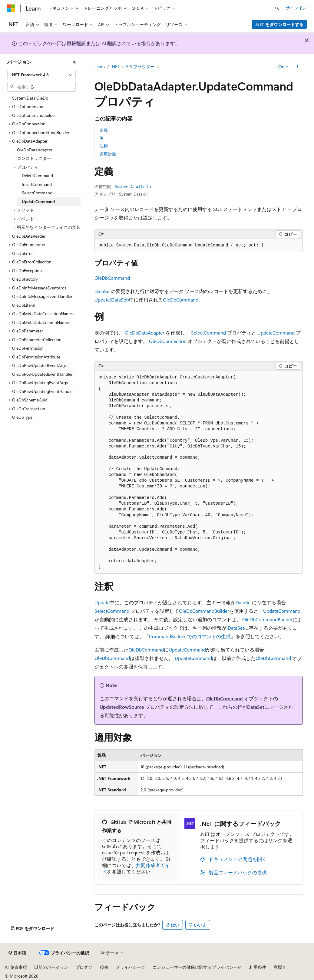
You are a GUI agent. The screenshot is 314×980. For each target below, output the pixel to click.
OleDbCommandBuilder (204, 611)
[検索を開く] (277, 8)
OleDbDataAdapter (145, 333)
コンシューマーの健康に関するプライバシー (195, 967)
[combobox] (41, 75)
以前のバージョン (51, 967)
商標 (278, 967)
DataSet (103, 291)
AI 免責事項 (16, 967)
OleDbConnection (168, 341)
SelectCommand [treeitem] (37, 193)
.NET (115, 66)
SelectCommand (208, 333)
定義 (104, 130)
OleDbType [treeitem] (22, 417)
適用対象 (108, 154)
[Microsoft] (11, 8)
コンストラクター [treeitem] (34, 158)
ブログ (82, 967)
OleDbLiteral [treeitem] (24, 305)
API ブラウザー (140, 66)
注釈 (104, 146)
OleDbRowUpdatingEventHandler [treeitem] (43, 391)
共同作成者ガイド (136, 868)
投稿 (104, 967)
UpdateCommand (276, 333)
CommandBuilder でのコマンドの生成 (190, 636)
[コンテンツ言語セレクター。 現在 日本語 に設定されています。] (17, 953)
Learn (100, 66)
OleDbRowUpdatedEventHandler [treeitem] (42, 374)
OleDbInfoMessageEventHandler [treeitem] (42, 296)
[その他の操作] (297, 67)
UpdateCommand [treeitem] (38, 201)
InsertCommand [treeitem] (37, 184)
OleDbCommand (112, 278)
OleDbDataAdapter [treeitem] (35, 150)
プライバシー (128, 967)
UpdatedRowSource (122, 707)
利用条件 (258, 967)
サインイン (296, 8)
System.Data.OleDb (133, 186)
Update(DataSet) (112, 300)
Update (102, 602)
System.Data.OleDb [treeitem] (30, 98)
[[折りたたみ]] (74, 62)
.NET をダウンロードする (279, 24)
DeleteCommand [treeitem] (37, 175)
